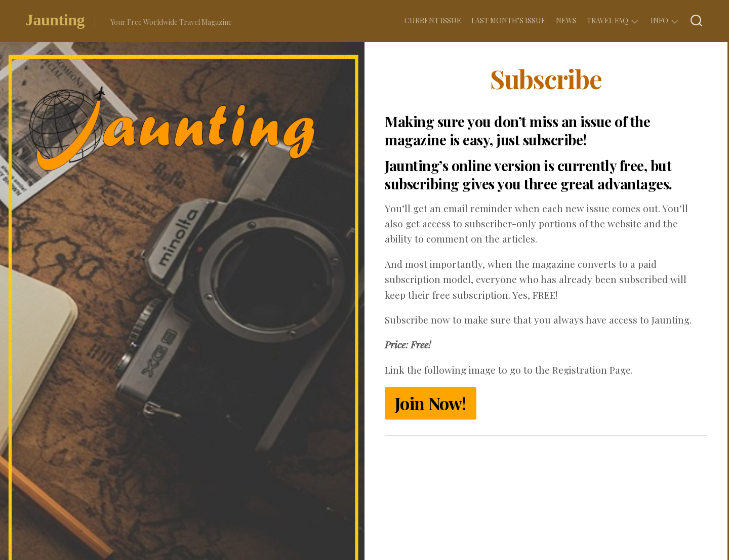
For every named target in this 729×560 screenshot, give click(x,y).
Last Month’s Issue (509, 21)
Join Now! (431, 403)
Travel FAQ (607, 21)
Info (659, 21)
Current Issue (433, 21)
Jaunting (55, 22)
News (566, 21)
